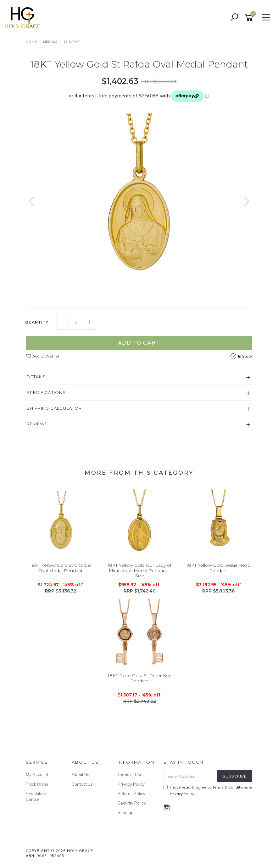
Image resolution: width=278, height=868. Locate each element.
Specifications (46, 392)
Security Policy (132, 803)
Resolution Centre (36, 796)
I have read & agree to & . (208, 790)
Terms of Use (130, 774)
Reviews (37, 424)
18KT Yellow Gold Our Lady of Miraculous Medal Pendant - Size (139, 570)
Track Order (37, 784)
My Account (37, 774)
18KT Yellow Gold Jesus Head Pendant (218, 568)
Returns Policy (131, 794)
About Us (81, 774)
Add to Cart (139, 343)
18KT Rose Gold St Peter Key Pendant (139, 678)
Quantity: (37, 322)
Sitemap (126, 812)
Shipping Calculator (54, 408)
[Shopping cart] (250, 18)
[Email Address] (191, 776)
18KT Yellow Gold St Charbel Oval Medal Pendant (61, 568)
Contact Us (82, 784)
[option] (139, 208)
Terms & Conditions (230, 787)
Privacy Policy (131, 784)
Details (36, 377)
